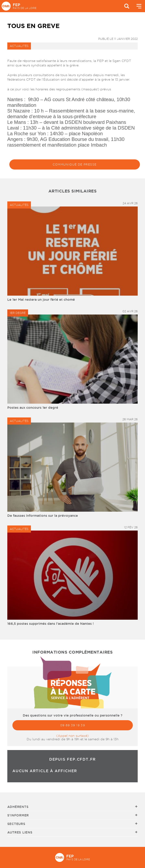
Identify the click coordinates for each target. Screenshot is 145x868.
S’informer (18, 815)
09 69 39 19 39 (72, 725)
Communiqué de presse (75, 164)
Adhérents (18, 807)
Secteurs (16, 824)
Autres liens (20, 832)
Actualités (19, 46)
